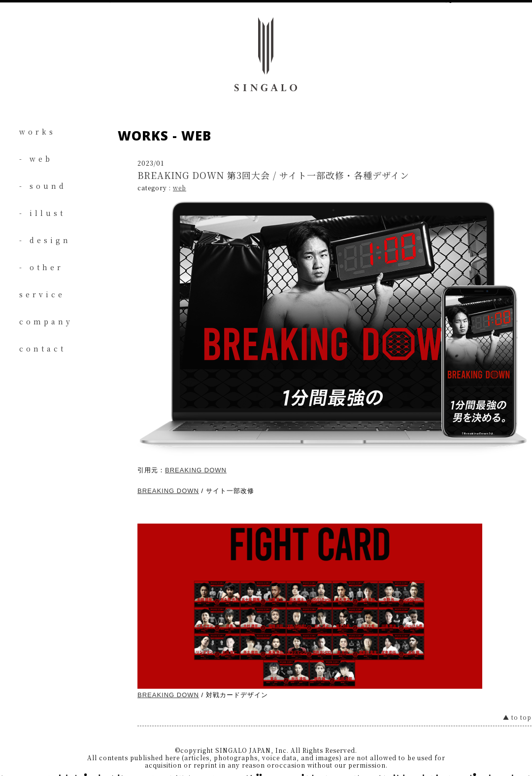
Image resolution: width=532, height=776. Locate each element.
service (42, 294)
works (37, 132)
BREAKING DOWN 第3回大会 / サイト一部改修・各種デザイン (273, 175)
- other (41, 267)
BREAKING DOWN (196, 470)
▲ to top (517, 717)
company (46, 321)
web (180, 188)
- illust (42, 213)
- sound (43, 186)
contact (43, 349)
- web (36, 159)
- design (45, 240)
